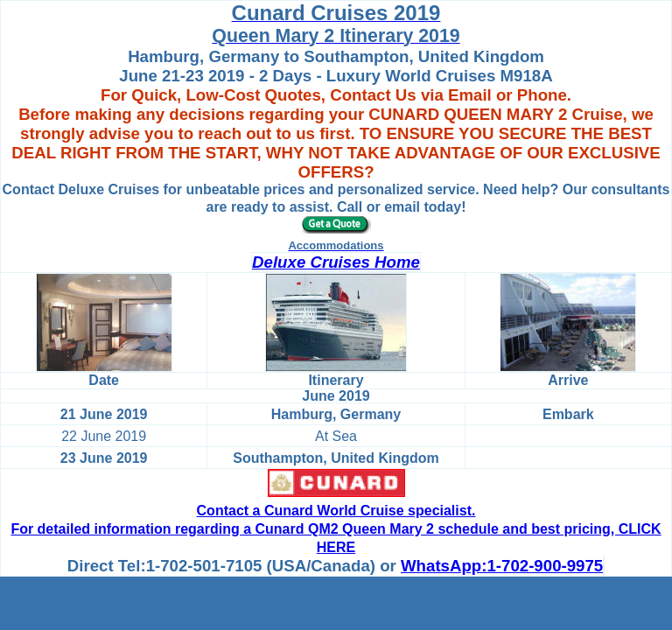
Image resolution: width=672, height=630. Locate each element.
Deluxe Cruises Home (336, 262)
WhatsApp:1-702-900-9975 (502, 566)
